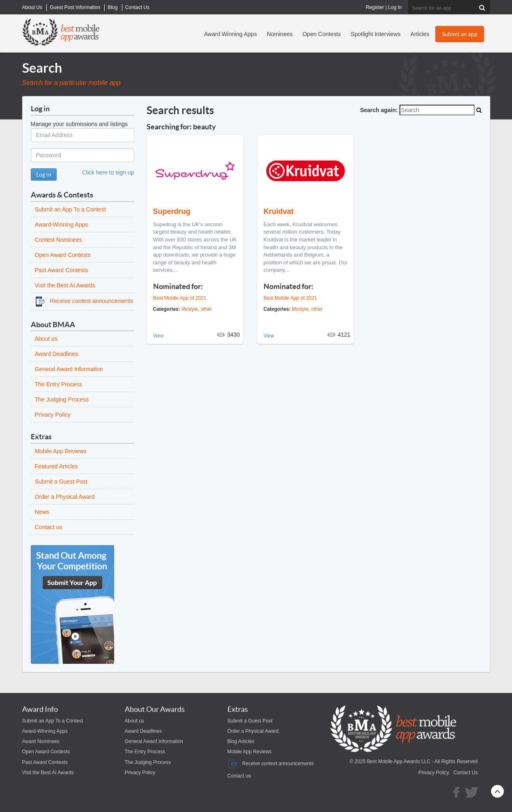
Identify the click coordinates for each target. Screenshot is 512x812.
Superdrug (172, 211)
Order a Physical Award (65, 497)
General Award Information (69, 369)
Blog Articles (241, 741)
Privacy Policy (53, 415)
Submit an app (460, 34)
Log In (395, 7)
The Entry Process (59, 384)
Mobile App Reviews (61, 451)
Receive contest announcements (84, 301)
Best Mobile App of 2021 (180, 298)
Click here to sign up (108, 172)
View (158, 336)
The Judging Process (62, 399)
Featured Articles (56, 466)
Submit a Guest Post (61, 482)
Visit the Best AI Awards (65, 285)
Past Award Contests (62, 270)
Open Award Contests (63, 255)
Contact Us (465, 773)
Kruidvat (279, 211)
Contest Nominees (59, 240)
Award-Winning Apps (62, 225)
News (42, 512)
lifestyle (190, 309)
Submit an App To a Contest (70, 209)
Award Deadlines (57, 354)
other (206, 309)
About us (46, 339)
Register (375, 7)
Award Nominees (41, 741)
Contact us (49, 527)
